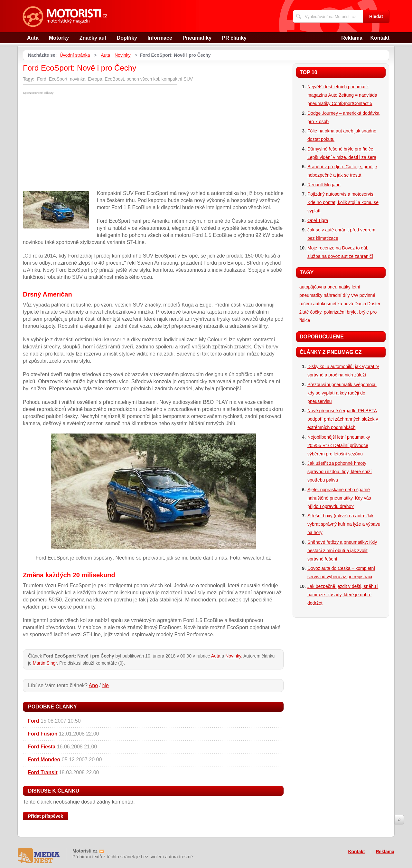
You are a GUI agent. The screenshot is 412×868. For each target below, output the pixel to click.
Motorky (59, 38)
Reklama (352, 38)
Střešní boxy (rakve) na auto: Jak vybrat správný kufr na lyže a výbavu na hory (344, 524)
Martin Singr (45, 663)
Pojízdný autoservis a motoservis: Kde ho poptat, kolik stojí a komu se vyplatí (343, 202)
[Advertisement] (77, 143)
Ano (93, 685)
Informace (160, 38)
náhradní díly (337, 295)
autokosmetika (328, 304)
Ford (33, 721)
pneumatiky (339, 287)
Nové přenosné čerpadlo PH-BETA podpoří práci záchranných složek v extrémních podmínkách (343, 419)
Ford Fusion (42, 734)
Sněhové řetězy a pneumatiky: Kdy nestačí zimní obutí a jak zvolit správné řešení (342, 551)
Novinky (123, 55)
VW (355, 295)
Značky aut (93, 38)
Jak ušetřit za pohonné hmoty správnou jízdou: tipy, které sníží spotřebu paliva (340, 472)
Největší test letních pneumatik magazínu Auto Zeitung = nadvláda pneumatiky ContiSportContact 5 (342, 95)
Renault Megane (324, 185)
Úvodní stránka (75, 55)
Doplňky (127, 38)
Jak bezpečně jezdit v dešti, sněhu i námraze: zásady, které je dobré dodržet (343, 595)
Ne (105, 685)
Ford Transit (42, 772)
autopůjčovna (313, 287)
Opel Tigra (318, 220)
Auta (33, 38)
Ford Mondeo (44, 760)
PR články (234, 38)
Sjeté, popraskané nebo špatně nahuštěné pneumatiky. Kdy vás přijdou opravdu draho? (339, 498)
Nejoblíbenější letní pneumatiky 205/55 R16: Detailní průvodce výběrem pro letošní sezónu (339, 445)
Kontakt (380, 38)
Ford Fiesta (42, 747)
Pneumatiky (197, 38)
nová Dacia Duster (362, 304)
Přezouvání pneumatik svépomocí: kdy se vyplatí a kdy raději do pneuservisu (342, 393)
